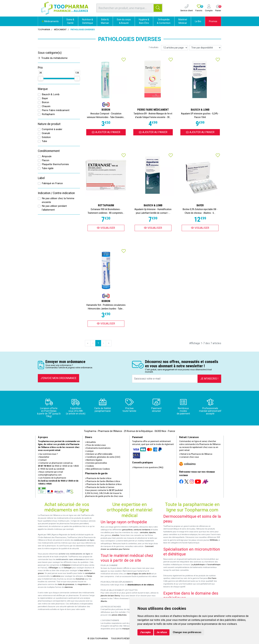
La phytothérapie (198, 565)
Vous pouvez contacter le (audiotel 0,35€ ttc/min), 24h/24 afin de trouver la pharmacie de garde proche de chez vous (104, 493)
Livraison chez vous (189, 457)
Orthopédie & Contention (164, 21)
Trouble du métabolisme (53, 58)
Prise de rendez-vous (95, 445)
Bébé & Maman (105, 21)
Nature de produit (49, 124)
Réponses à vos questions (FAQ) (148, 467)
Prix (40, 68)
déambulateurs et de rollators (141, 585)
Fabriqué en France (52, 183)
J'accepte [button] (145, 632)
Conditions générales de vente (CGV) (103, 457)
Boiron (45, 102)
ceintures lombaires (142, 530)
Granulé (46, 133)
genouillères (127, 530)
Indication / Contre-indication (56, 193)
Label (41, 178)
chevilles (116, 535)
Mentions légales (94, 460)
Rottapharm (48, 114)
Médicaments (50, 21)
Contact (42, 460)
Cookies (89, 466)
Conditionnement (49, 151)
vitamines (69, 587)
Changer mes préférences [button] (187, 632)
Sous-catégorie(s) (50, 53)
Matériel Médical (183, 21)
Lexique (89, 451)
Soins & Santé (70, 21)
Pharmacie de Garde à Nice (98, 478)
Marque (43, 89)
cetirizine (56, 576)
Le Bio (198, 21)
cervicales (144, 533)
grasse (41, 573)
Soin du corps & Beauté (124, 21)
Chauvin (46, 106)
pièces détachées (119, 615)
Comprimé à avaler (52, 129)
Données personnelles (96, 463)
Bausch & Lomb (51, 94)
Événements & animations (98, 448)
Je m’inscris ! (209, 379)
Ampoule (47, 156)
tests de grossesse (66, 584)
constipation (90, 573)
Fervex (89, 576)
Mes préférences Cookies (97, 469)
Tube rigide (48, 168)
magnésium (83, 584)
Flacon (46, 160)
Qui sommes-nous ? (48, 454)
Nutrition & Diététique (88, 21)
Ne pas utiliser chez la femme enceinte (58, 200)
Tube (44, 141)
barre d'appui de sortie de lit (139, 574)
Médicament (60, 30)
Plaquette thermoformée (55, 164)
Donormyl (80, 579)
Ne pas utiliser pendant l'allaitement (54, 208)
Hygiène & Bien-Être (144, 21)
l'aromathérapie (214, 565)
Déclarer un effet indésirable (99, 454)
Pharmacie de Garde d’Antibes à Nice (103, 481)
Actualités (90, 442)
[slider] (41, 79)
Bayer (45, 98)
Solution (46, 137)
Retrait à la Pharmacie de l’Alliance (196, 454)
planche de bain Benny (110, 596)
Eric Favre (212, 578)
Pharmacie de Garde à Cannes (100, 487)
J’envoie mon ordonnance (58, 378)
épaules (152, 533)
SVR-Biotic (214, 540)
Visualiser (106, 228)
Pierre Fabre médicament (56, 110)
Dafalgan (68, 568)
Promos (213, 21)
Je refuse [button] (162, 632)
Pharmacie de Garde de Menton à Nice (103, 484)
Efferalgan (54, 568)
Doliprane (66, 565)
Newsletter (44, 457)
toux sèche (84, 571)
